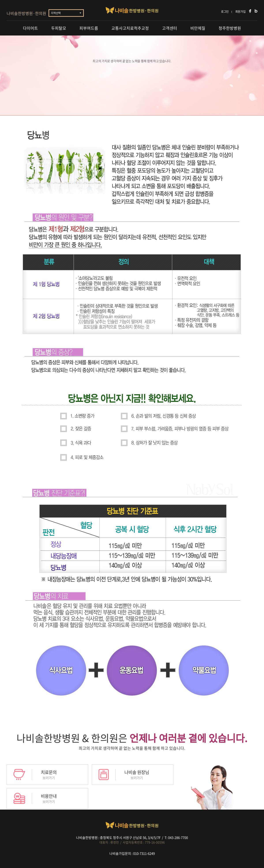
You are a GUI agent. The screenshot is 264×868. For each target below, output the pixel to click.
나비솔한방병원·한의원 (26, 13)
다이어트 (30, 28)
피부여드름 (89, 28)
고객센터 (170, 28)
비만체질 (198, 28)
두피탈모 (59, 28)
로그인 (225, 11)
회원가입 (240, 11)
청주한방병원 (230, 28)
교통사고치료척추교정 (130, 28)
